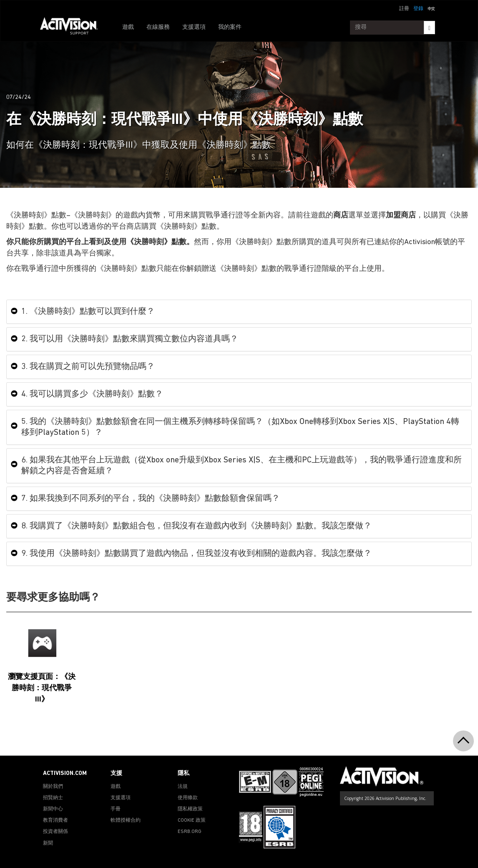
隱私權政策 (190, 809)
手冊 (116, 809)
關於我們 (53, 787)
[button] (431, 8)
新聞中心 (53, 809)
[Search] (429, 28)
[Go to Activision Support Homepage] (73, 28)
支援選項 (194, 27)
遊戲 (128, 27)
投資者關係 (55, 832)
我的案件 (230, 27)
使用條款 (188, 798)
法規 (183, 787)
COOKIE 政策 (192, 820)
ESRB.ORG (190, 832)
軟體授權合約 (126, 820)
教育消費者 (55, 820)
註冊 (404, 9)
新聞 (48, 843)
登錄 (418, 9)
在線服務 (158, 27)
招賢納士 (53, 798)
